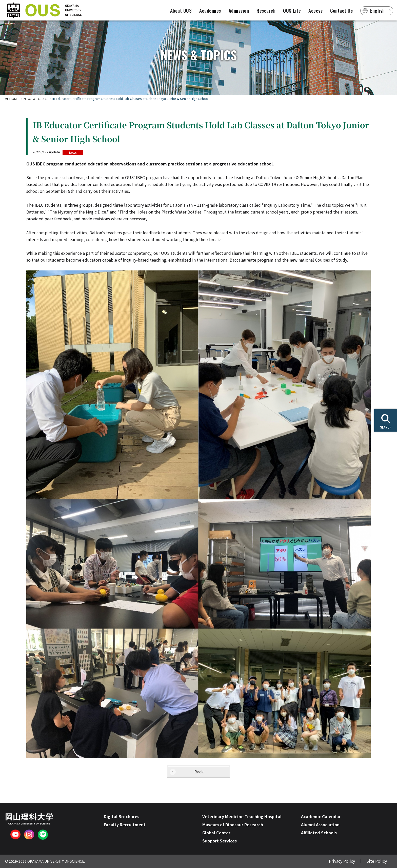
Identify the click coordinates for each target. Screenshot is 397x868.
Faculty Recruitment (125, 824)
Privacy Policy (342, 861)
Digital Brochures (122, 816)
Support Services (220, 841)
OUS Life (292, 10)
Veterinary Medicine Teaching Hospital (242, 816)
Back (199, 772)
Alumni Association (320, 824)
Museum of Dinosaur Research (233, 824)
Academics (210, 10)
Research (266, 10)
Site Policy (377, 861)
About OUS (181, 10)
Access (315, 10)
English (378, 10)
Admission (239, 10)
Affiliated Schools (319, 833)
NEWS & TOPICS (35, 99)
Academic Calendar (321, 816)
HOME (14, 99)
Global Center (216, 833)
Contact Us (341, 10)
